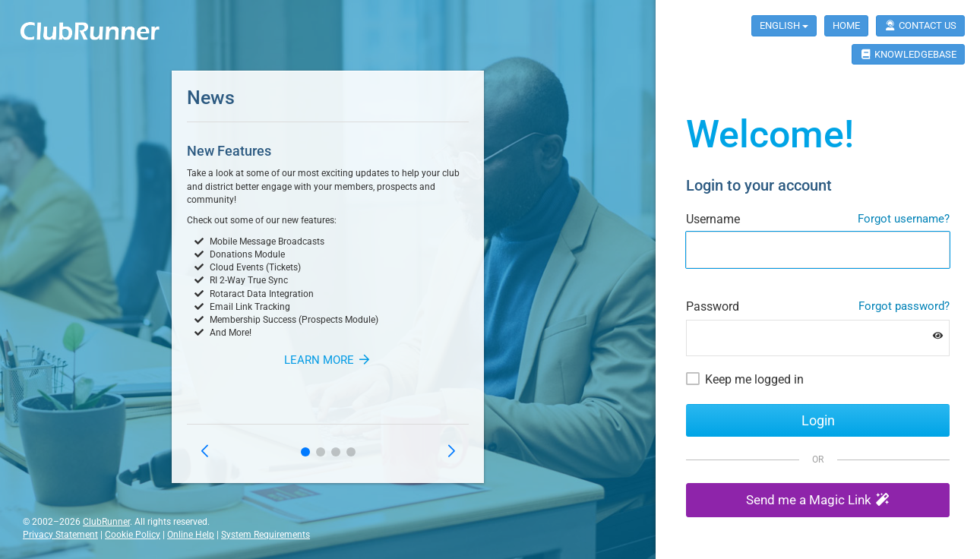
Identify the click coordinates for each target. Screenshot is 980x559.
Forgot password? (904, 306)
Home (846, 25)
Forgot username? (904, 219)
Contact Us (920, 25)
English (784, 25)
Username (713, 219)
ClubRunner (106, 522)
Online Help (191, 535)
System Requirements (266, 535)
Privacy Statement (60, 535)
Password (713, 306)
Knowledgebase (908, 54)
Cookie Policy (133, 535)
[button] (305, 452)
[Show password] (938, 336)
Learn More (328, 360)
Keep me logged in (754, 379)
